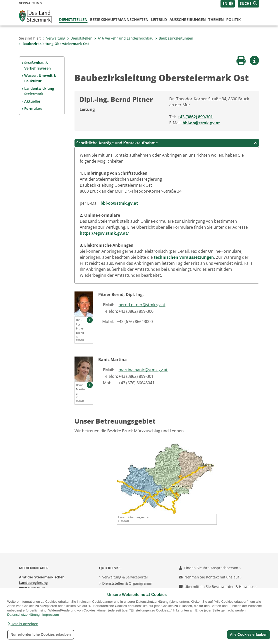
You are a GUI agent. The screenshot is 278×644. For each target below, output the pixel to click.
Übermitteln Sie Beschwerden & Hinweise (218, 587)
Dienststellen (73, 20)
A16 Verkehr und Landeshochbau (124, 38)
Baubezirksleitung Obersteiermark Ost (54, 44)
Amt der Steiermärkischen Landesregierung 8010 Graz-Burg (42, 582)
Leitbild (159, 20)
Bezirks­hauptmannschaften (119, 20)
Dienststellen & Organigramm (127, 583)
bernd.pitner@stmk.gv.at (142, 305)
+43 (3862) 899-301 (195, 117)
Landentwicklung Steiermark (39, 91)
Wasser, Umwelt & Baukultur (40, 78)
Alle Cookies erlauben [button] (248, 634)
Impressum (50, 615)
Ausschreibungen (188, 20)
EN (225, 3)
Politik (233, 20)
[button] (23, 624)
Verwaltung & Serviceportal (125, 577)
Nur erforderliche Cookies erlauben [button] (41, 634)
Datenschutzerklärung (23, 615)
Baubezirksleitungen (174, 38)
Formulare (33, 108)
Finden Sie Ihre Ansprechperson (210, 568)
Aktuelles (32, 101)
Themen (216, 20)
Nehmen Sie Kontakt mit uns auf (210, 577)
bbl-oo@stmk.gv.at (201, 123)
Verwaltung (54, 38)
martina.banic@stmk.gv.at (143, 370)
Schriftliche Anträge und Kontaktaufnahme (167, 143)
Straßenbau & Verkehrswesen (37, 65)
